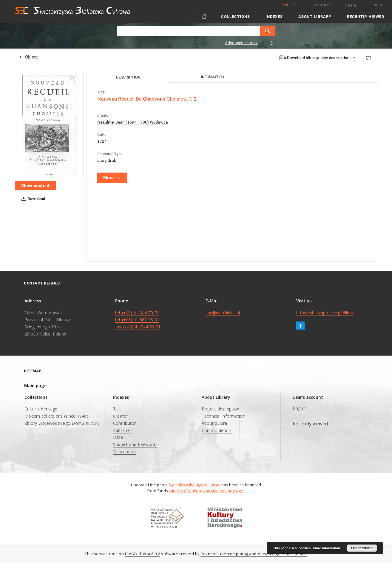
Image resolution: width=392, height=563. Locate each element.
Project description (221, 409)
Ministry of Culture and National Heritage (206, 491)
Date (118, 437)
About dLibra (214, 423)
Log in (300, 409)
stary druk (107, 160)
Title (117, 409)
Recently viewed (366, 17)
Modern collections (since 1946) (56, 416)
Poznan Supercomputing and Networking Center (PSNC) (254, 554)
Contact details (217, 430)
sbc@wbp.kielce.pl (223, 313)
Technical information (223, 416)
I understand (362, 548)
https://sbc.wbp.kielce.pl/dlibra (325, 313)
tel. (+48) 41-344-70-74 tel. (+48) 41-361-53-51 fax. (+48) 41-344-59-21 (138, 320)
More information (327, 548)
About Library (315, 17)
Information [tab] (213, 77)
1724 (102, 141)
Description (125, 452)
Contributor (125, 423)
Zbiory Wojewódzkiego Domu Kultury (62, 423)
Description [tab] (128, 77)
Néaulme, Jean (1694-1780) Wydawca (133, 122)
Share (351, 5)
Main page (36, 386)
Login (377, 5)
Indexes (274, 17)
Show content (35, 186)
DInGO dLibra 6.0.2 (143, 554)
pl (295, 5)
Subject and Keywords (135, 444)
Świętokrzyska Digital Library (195, 485)
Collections (236, 17)
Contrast (322, 5)
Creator (121, 416)
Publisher (122, 430)
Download (32, 199)
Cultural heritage (41, 409)
